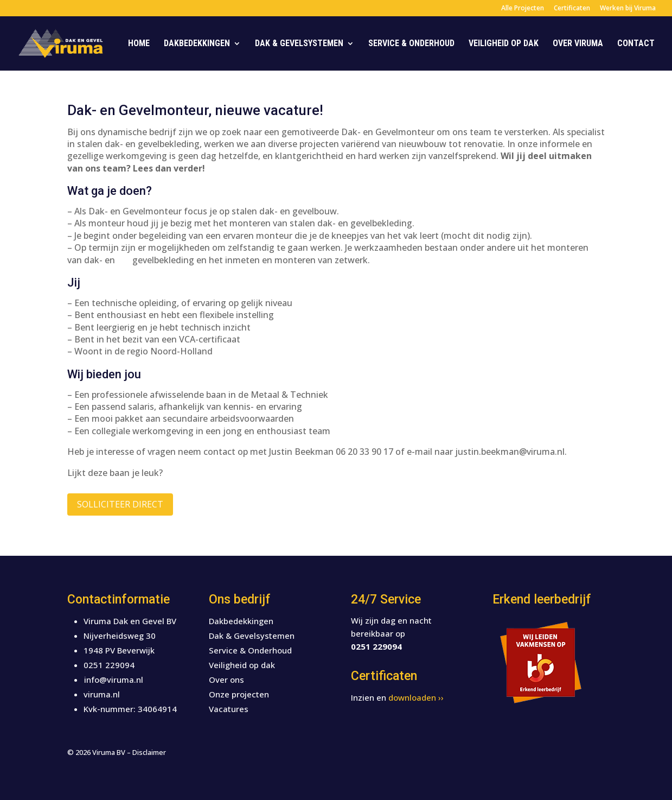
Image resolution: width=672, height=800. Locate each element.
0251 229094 (109, 665)
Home (139, 44)
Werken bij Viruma (628, 9)
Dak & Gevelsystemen (299, 44)
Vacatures (229, 709)
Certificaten (572, 9)
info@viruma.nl (114, 680)
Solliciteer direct (120, 504)
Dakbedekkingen (197, 44)
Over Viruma (578, 44)
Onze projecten (239, 694)
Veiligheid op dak (504, 44)
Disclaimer (149, 752)
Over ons (226, 680)
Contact (636, 44)
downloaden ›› (416, 697)
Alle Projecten (523, 9)
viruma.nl (102, 694)
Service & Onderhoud (411, 44)
